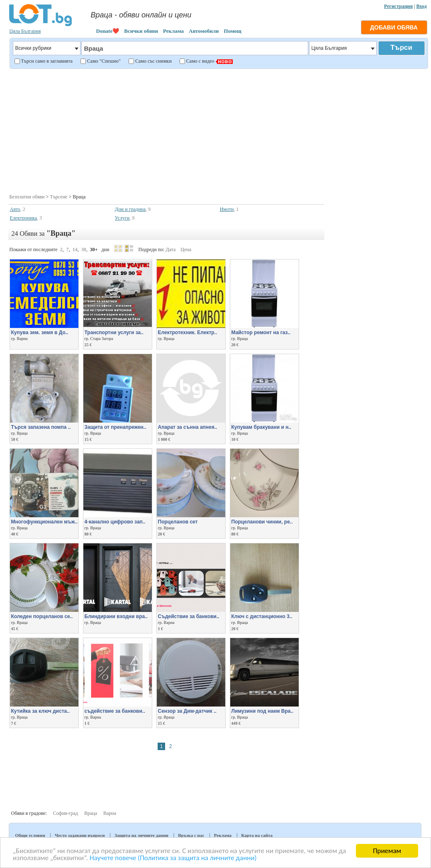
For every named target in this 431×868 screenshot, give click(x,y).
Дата (170, 249)
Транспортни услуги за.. (114, 333)
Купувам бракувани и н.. (262, 427)
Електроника (24, 218)
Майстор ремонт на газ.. (261, 333)
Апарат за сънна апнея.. (188, 427)
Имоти (227, 209)
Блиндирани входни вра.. (116, 616)
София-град (66, 813)
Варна (110, 813)
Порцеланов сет (178, 522)
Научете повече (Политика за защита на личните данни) (173, 858)
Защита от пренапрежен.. (116, 427)
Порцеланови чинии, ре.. (262, 522)
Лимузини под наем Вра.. (263, 711)
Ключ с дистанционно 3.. (262, 616)
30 (84, 249)
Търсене (58, 197)
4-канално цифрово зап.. (115, 522)
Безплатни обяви (27, 197)
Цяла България (25, 31)
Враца (91, 813)
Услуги (122, 218)
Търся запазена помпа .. (41, 427)
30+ (94, 249)
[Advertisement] (218, 130)
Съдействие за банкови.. (189, 616)
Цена (186, 249)
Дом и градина (130, 209)
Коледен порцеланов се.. (42, 616)
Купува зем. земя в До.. (40, 333)
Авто (15, 209)
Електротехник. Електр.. (188, 333)
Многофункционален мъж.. (45, 522)
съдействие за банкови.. (115, 711)
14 (75, 249)
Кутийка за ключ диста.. (40, 711)
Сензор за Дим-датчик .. (187, 711)
